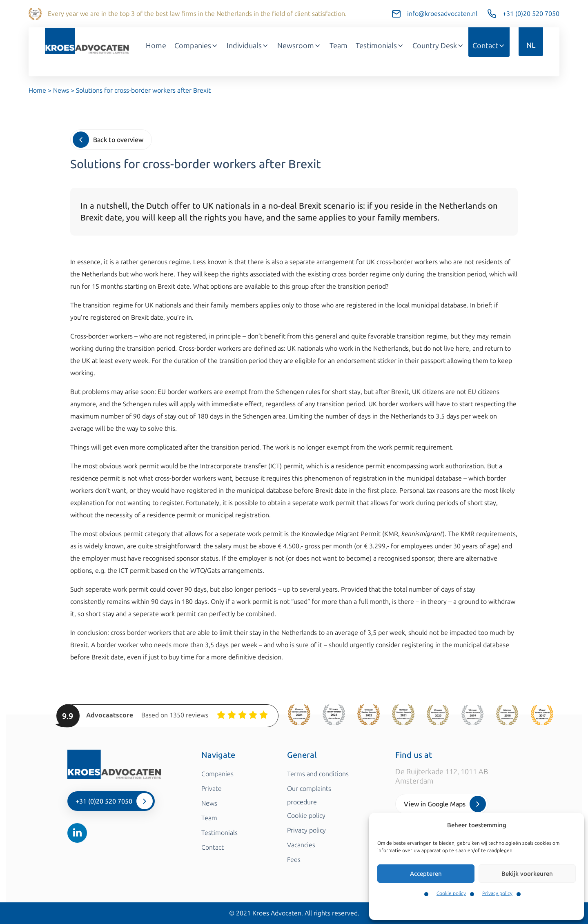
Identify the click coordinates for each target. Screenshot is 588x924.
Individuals (248, 46)
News (61, 90)
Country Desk (438, 46)
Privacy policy (497, 893)
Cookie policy (451, 893)
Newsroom (299, 46)
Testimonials (380, 46)
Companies (196, 46)
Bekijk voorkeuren (527, 874)
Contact (489, 46)
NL (531, 45)
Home (156, 46)
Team (339, 46)
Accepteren (426, 874)
